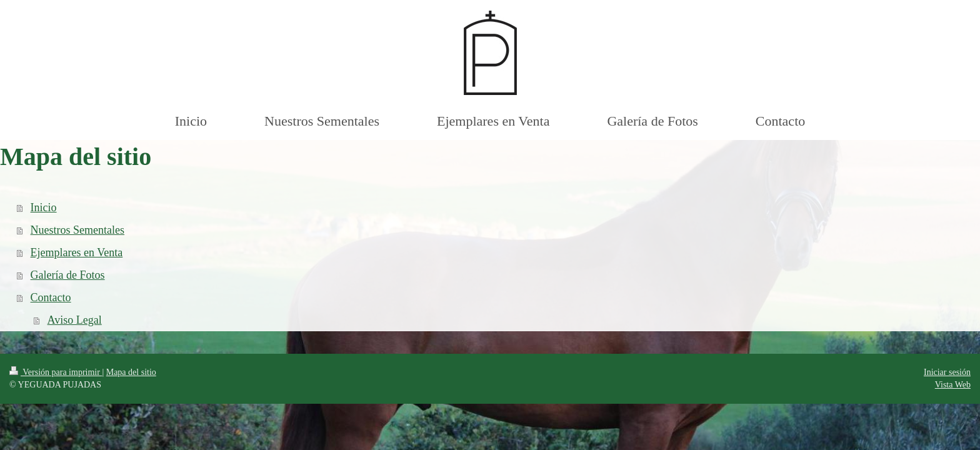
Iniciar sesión (947, 372)
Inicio (44, 207)
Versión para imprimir (56, 372)
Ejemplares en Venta (77, 252)
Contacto (51, 297)
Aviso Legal (75, 320)
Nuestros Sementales (77, 230)
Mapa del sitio (131, 372)
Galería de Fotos (68, 275)
